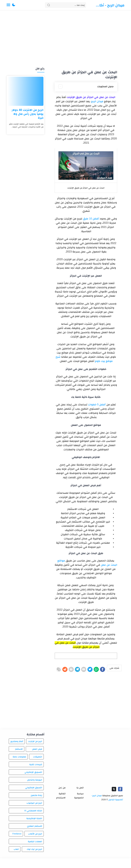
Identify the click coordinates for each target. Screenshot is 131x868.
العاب (16, 860)
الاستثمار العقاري (35, 837)
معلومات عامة (19, 768)
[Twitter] (85, 670)
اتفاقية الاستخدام (61, 807)
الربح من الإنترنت (35, 752)
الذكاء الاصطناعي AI (33, 822)
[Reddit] (117, 680)
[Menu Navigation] (8, 5)
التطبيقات (38, 768)
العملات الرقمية (35, 852)
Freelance (17, 845)
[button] (14, 5)
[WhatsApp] (93, 670)
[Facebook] (101, 670)
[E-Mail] (76, 670)
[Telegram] (68, 670)
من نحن (62, 799)
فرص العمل (37, 760)
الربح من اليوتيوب (34, 814)
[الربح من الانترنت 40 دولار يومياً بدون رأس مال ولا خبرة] (26, 91)
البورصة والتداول (35, 791)
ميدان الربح (97, 101)
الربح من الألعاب (35, 845)
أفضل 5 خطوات (97, 404)
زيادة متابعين (36, 806)
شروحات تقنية (36, 775)
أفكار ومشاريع (17, 752)
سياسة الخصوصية (79, 807)
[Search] (65, 5)
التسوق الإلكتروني (34, 799)
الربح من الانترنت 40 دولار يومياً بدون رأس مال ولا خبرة (27, 114)
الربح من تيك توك (34, 860)
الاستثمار (19, 760)
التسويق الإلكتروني (33, 783)
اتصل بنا (80, 799)
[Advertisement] (65, 39)
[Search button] (49, 5)
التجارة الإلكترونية (34, 829)
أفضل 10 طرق (91, 219)
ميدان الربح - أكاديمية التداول (110, 5)
